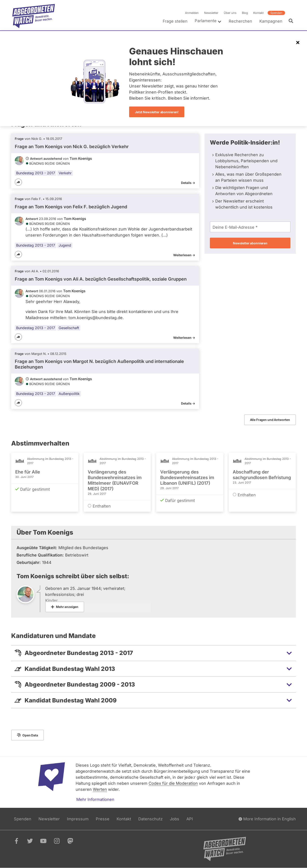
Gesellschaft (69, 328)
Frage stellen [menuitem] (175, 21)
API (190, 819)
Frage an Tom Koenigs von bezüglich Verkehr (72, 147)
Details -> (188, 183)
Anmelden (192, 13)
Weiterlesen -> (184, 255)
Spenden (276, 13)
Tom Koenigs (81, 158)
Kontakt (258, 13)
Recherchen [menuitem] (240, 21)
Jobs (175, 819)
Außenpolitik (69, 394)
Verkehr (65, 173)
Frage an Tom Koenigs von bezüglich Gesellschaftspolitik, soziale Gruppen (101, 279)
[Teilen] (18, 182)
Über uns (230, 13)
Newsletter (211, 13)
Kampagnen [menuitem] (271, 21)
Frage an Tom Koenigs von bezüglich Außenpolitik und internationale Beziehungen (99, 364)
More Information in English (267, 819)
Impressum (78, 819)
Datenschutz (150, 819)
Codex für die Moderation (173, 783)
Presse (103, 819)
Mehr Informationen (95, 799)
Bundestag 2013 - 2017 (36, 173)
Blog (245, 13)
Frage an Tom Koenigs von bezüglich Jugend (71, 207)
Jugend (65, 245)
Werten (100, 789)
